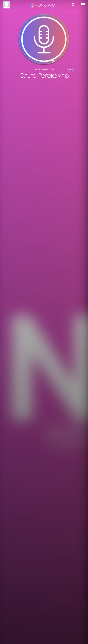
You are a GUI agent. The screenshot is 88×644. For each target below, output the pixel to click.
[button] (71, 69)
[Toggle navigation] (83, 5)
